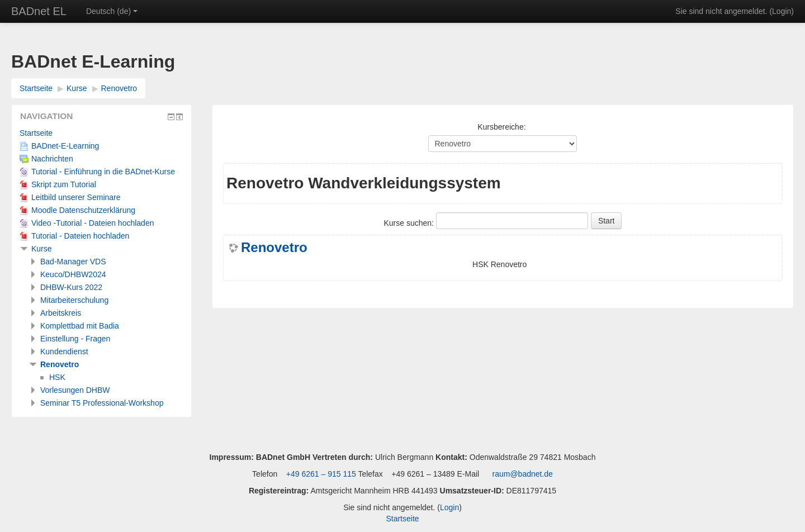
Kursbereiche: (501, 127)
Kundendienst (64, 351)
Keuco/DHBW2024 (73, 274)
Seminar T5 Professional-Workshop (102, 403)
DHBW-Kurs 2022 (71, 287)
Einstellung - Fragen (75, 339)
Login (782, 11)
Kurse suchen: (410, 223)
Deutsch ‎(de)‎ (112, 11)
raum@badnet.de (523, 474)
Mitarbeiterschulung (74, 300)
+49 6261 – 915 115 (320, 474)
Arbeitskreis (61, 313)
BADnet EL (39, 11)
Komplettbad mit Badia (80, 326)
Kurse (77, 88)
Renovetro (119, 88)
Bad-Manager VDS (73, 262)
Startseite (36, 88)
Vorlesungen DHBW (75, 390)
